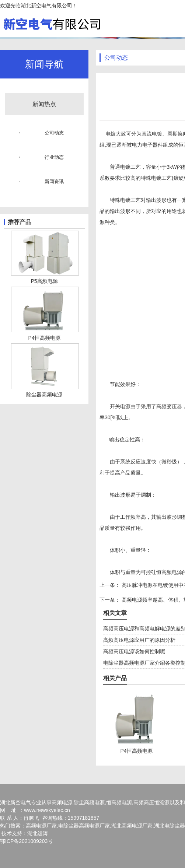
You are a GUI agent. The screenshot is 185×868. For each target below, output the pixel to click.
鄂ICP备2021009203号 (26, 841)
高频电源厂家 (41, 826)
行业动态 (54, 157)
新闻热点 (44, 104)
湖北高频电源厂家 (132, 826)
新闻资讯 (54, 181)
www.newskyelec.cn (47, 810)
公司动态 (54, 133)
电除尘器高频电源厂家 (84, 826)
